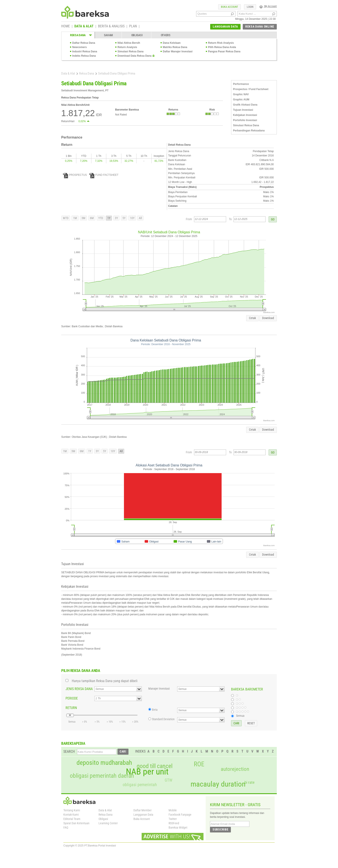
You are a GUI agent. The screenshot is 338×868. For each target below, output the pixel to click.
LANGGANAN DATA (225, 26)
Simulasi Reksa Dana (131, 51)
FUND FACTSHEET (104, 175)
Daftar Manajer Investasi (178, 51)
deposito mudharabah (104, 763)
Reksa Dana (87, 73)
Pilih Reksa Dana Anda (222, 47)
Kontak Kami (71, 815)
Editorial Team (72, 819)
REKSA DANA (78, 35)
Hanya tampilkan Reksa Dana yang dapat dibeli (105, 681)
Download (268, 318)
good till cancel (155, 766)
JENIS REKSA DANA (79, 689)
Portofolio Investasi (245, 120)
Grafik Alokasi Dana (245, 105)
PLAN (133, 26)
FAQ (66, 827)
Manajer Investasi (159, 689)
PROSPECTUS (75, 175)
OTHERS (166, 35)
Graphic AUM (241, 100)
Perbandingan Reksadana (249, 131)
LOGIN (250, 7)
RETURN (71, 708)
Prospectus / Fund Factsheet (251, 89)
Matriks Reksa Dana (175, 47)
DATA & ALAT (84, 26)
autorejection (235, 769)
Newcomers (79, 47)
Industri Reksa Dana (85, 51)
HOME (66, 26)
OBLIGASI (137, 35)
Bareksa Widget (178, 827)
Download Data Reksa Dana (135, 56)
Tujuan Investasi (243, 110)
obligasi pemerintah (140, 785)
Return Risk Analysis (221, 43)
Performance (241, 84)
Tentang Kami (72, 810)
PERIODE (72, 698)
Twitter (173, 819)
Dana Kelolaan (172, 43)
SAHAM (109, 35)
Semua (240, 716)
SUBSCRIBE (220, 829)
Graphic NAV (241, 94)
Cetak (252, 318)
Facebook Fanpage (180, 815)
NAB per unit (147, 772)
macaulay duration (218, 784)
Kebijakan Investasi (245, 115)
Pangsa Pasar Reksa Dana (224, 51)
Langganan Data (143, 815)
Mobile (173, 810)
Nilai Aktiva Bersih (129, 43)
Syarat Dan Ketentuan (76, 823)
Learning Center (108, 823)
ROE (199, 764)
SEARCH (69, 752)
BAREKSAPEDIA (73, 743)
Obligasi (103, 819)
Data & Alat (68, 73)
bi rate (250, 782)
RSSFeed (174, 823)
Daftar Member (142, 810)
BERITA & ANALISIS (111, 26)
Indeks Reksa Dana (84, 56)
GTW (168, 780)
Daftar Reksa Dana (84, 43)
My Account (268, 6)
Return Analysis (127, 47)
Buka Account (142, 819)
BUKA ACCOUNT (229, 7)
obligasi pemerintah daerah (102, 776)
